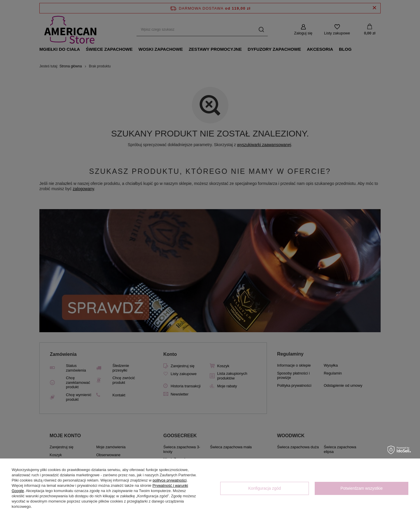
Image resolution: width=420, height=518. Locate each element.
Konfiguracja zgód (265, 488)
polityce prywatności (169, 480)
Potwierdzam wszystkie (362, 488)
